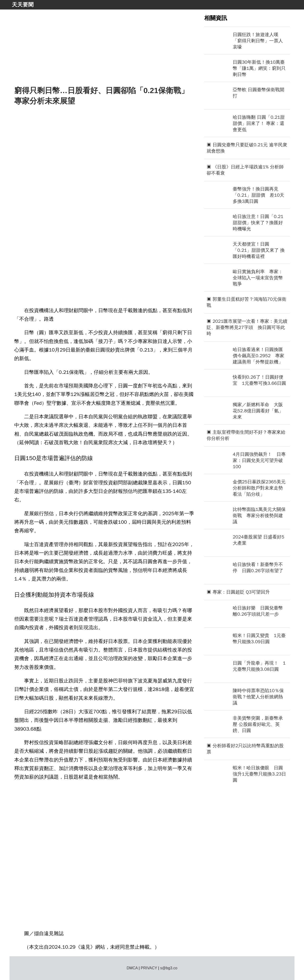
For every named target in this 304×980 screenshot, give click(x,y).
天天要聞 (23, 5)
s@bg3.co (169, 968)
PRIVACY (149, 968)
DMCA (132, 968)
